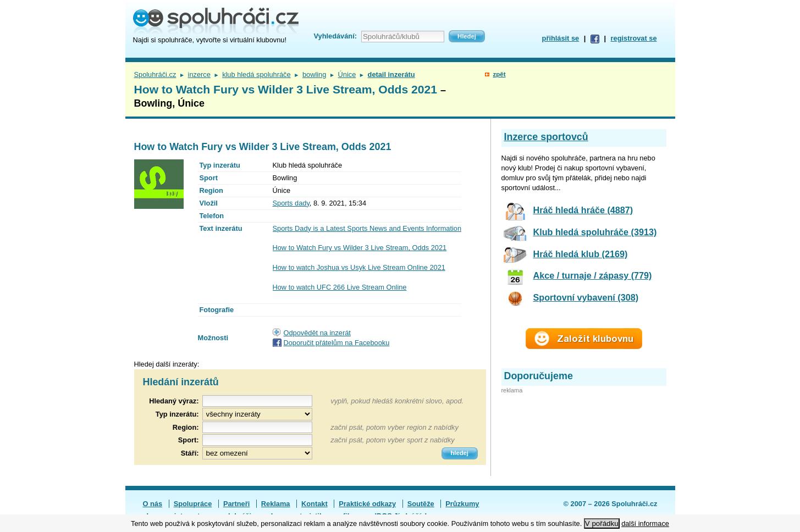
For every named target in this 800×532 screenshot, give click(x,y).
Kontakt (315, 504)
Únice (347, 74)
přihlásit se (561, 38)
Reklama (276, 504)
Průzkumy (462, 504)
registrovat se (634, 38)
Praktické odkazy (367, 504)
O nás (153, 504)
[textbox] (257, 427)
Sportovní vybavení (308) (586, 297)
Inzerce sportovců (546, 137)
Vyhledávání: (335, 36)
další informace (645, 523)
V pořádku (602, 523)
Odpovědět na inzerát (317, 333)
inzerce (199, 74)
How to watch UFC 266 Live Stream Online (340, 287)
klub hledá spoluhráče (256, 74)
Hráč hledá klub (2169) (581, 254)
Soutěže (421, 504)
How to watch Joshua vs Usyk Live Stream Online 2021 (359, 267)
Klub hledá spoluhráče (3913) (595, 232)
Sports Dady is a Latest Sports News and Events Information (367, 228)
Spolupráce (193, 504)
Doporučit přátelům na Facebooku (337, 343)
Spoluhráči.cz (155, 74)
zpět (499, 74)
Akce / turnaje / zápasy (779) (593, 275)
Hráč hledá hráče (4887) (583, 210)
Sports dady (291, 203)
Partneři (236, 504)
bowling (314, 74)
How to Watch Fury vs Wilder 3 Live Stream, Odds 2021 (360, 248)
